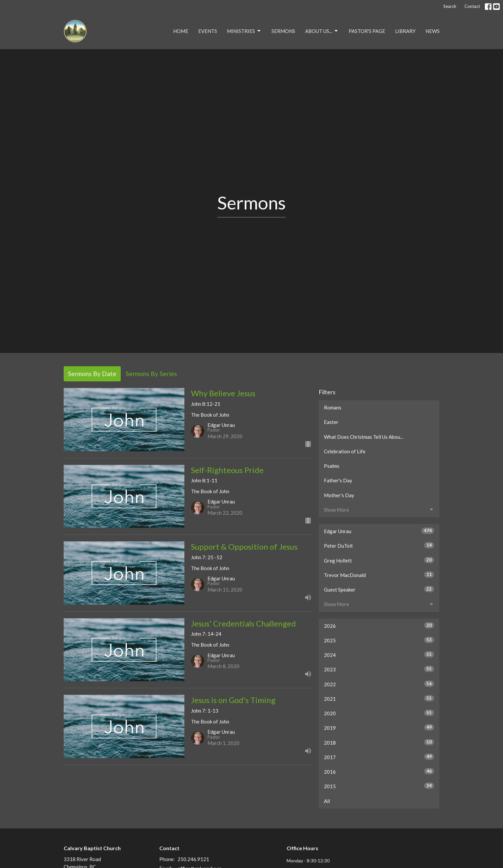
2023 (379, 669)
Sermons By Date (92, 374)
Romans (333, 407)
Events (208, 31)
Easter (331, 422)
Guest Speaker (379, 589)
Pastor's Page (367, 31)
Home (181, 31)
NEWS (433, 31)
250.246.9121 (193, 859)
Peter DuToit (379, 545)
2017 (379, 757)
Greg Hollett (379, 560)
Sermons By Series (151, 374)
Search (450, 6)
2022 (379, 684)
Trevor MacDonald (379, 575)
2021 (379, 698)
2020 (379, 713)
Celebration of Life (345, 451)
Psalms (332, 466)
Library (405, 31)
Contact (472, 6)
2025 (379, 640)
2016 (379, 771)
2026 (379, 626)
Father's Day (338, 480)
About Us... (322, 31)
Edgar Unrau (379, 531)
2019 (379, 727)
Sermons (283, 31)
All (327, 801)
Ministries (244, 31)
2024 (379, 655)
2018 (379, 742)
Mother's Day (339, 495)
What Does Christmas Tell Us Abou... (363, 437)
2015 (379, 786)
